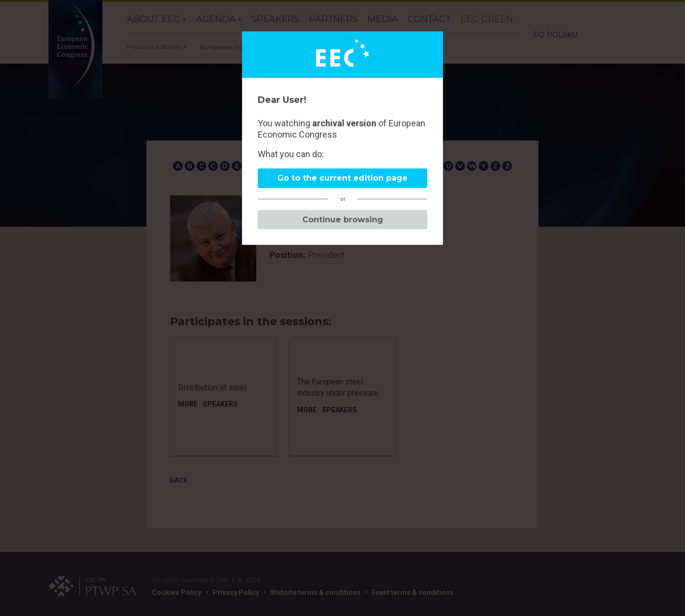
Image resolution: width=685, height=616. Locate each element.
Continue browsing (343, 220)
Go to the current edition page (342, 178)
